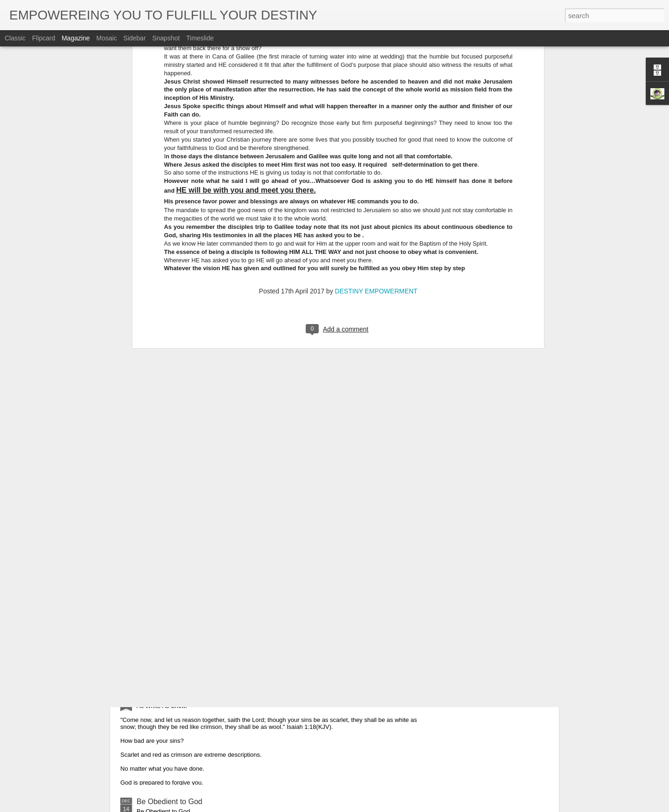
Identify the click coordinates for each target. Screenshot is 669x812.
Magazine (76, 38)
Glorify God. (156, 591)
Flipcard (44, 38)
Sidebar (135, 38)
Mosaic (106, 38)
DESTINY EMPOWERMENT (376, 119)
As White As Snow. (168, 696)
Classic (15, 38)
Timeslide (200, 38)
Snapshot (166, 38)
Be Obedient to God (169, 802)
